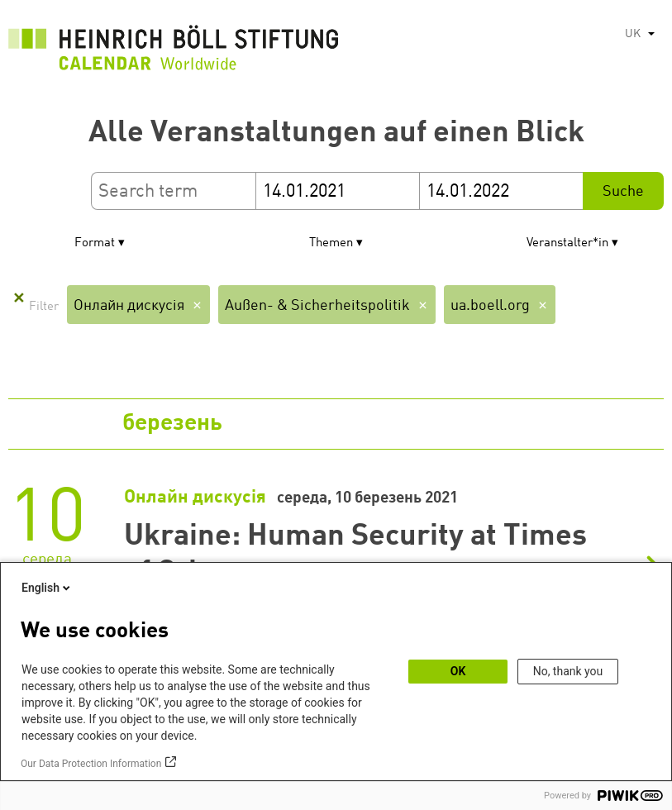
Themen (331, 243)
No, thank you (568, 671)
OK (458, 671)
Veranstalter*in (567, 243)
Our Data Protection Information (91, 764)
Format (95, 243)
